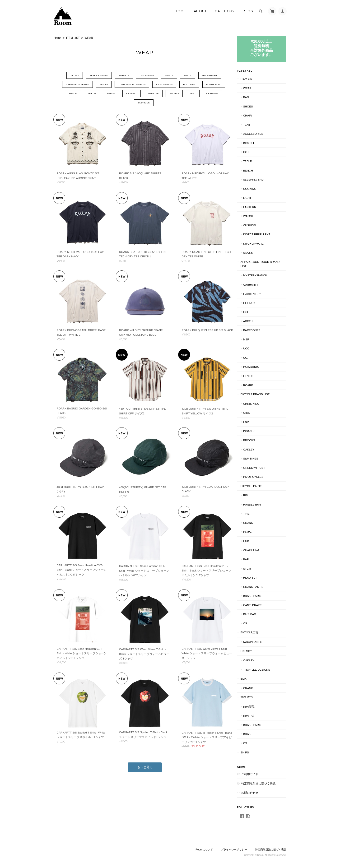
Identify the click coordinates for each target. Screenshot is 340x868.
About (200, 11)
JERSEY (108, 94)
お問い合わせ (256, 792)
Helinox (256, 303)
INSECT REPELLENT (263, 234)
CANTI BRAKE (259, 605)
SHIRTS (170, 76)
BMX (250, 678)
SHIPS (251, 752)
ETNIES (255, 376)
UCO (253, 348)
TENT (254, 124)
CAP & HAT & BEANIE (72, 85)
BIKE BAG (256, 614)
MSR (253, 339)
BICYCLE (256, 143)
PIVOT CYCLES (260, 476)
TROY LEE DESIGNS (263, 669)
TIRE (253, 513)
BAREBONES (258, 330)
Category (225, 11)
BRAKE (255, 734)
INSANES (256, 431)
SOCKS (100, 85)
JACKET (68, 76)
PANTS (190, 76)
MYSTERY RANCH (262, 275)
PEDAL (254, 532)
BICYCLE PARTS (258, 486)
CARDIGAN (217, 94)
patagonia (258, 367)
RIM (252, 495)
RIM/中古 (256, 716)
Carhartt (257, 284)
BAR (253, 559)
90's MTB (253, 697)
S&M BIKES (257, 458)
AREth (255, 321)
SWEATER (153, 94)
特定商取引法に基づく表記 (265, 783)
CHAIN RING (258, 550)
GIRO (253, 413)
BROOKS (256, 440)
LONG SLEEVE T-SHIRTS (130, 85)
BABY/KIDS (143, 103)
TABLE (254, 161)
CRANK (255, 522)
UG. (252, 357)
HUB (253, 541)
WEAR (254, 88)
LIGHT (254, 197)
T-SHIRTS (121, 76)
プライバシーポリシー (234, 849)
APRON (66, 94)
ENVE (254, 422)
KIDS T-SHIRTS (165, 85)
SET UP (87, 94)
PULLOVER (191, 85)
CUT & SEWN (146, 76)
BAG (253, 97)
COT (253, 152)
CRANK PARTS (260, 587)
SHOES (255, 106)
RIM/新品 (256, 706)
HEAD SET (257, 577)
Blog (248, 11)
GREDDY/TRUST (261, 467)
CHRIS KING (258, 403)
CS (252, 623)
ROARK (255, 385)
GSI (252, 312)
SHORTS (176, 94)
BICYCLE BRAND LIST (262, 394)
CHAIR (254, 115)
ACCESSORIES (260, 134)
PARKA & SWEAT (94, 76)
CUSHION (256, 225)
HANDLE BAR (259, 504)
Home (180, 11)
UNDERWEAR (214, 76)
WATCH (255, 216)
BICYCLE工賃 (256, 632)
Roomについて (204, 849)
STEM (254, 568)
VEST (196, 94)
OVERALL (130, 94)
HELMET (253, 651)
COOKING (256, 188)
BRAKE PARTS (259, 596)
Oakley (255, 449)
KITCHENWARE (260, 243)
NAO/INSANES (259, 642)
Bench (255, 170)
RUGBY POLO (218, 85)
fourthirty (259, 294)
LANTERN (256, 207)
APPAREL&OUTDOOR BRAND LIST (262, 264)
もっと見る (144, 763)
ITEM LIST (73, 38)
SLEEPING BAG (260, 179)
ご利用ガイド (256, 774)
